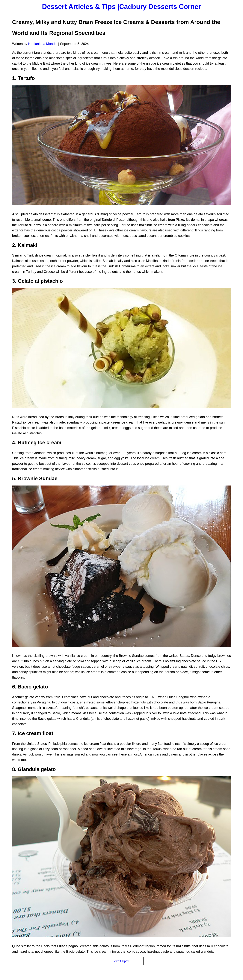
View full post (121, 961)
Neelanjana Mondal (43, 44)
